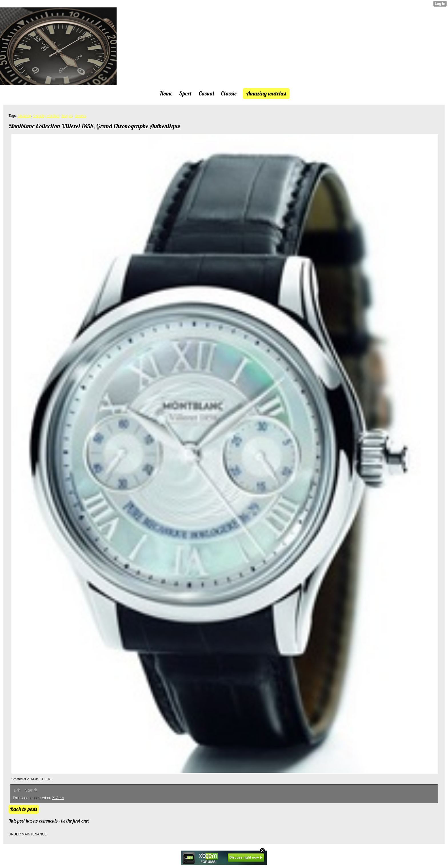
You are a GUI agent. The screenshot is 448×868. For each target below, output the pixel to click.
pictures (80, 116)
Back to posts (24, 809)
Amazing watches (46, 116)
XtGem (58, 798)
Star (31, 790)
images (67, 116)
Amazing (24, 116)
